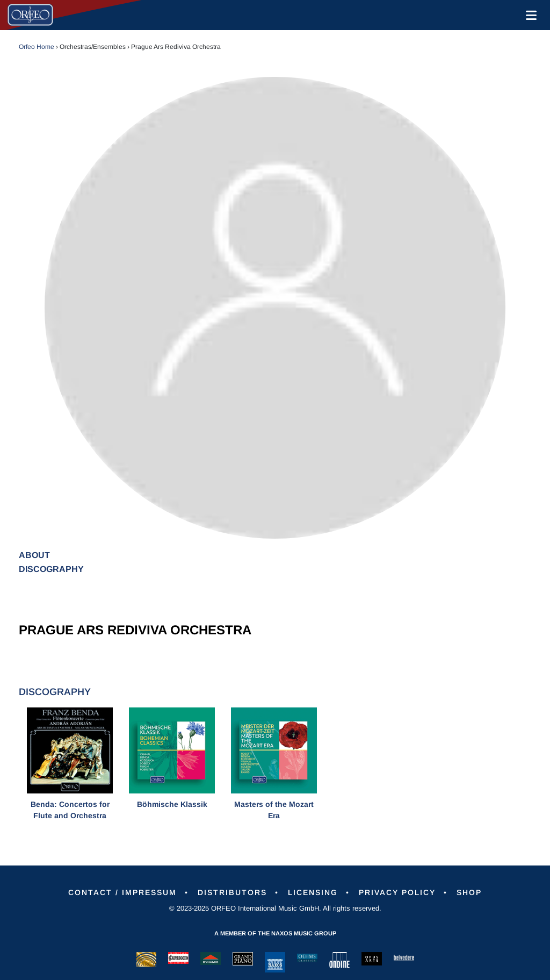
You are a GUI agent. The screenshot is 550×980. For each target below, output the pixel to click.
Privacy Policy (397, 892)
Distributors (232, 892)
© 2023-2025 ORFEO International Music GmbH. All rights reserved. (275, 908)
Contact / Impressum (122, 892)
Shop (469, 892)
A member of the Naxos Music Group (275, 933)
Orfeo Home (37, 47)
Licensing (313, 892)
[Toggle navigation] (529, 15)
